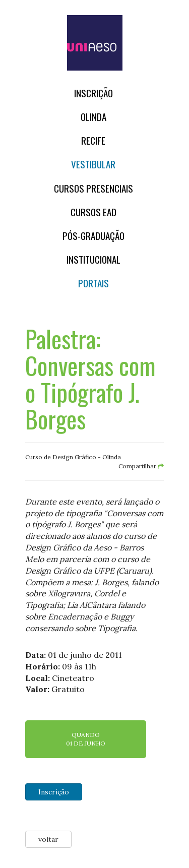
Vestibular (93, 164)
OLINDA (93, 117)
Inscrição (93, 93)
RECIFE (93, 140)
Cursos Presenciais (93, 188)
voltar (48, 839)
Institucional (93, 259)
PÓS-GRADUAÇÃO (93, 236)
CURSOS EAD (93, 212)
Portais (93, 283)
